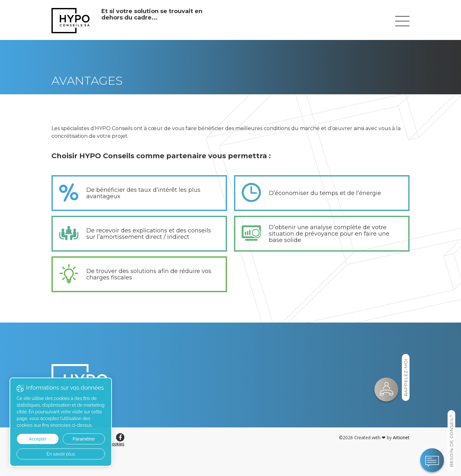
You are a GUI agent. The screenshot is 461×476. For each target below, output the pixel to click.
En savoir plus (61, 454)
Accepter (38, 439)
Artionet (401, 437)
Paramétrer (84, 439)
